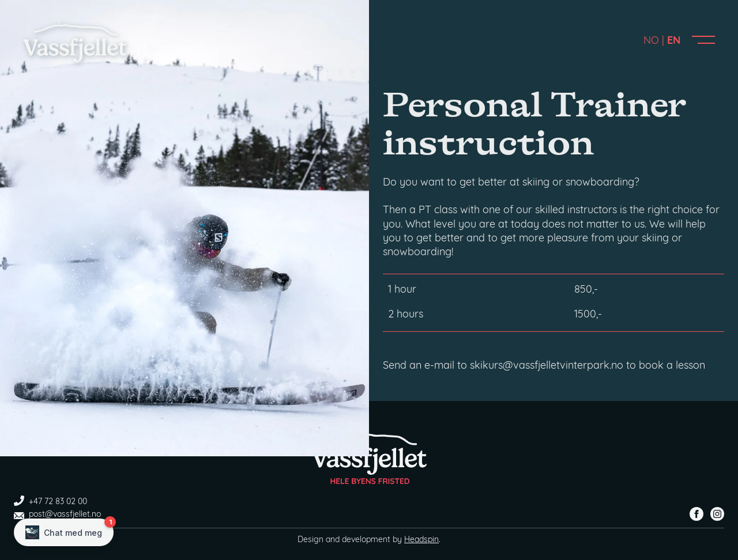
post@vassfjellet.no (57, 515)
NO (651, 41)
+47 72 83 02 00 (50, 502)
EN (674, 41)
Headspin (421, 540)
